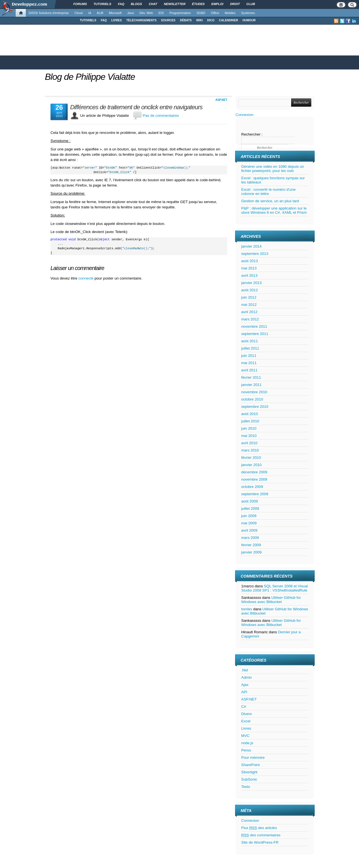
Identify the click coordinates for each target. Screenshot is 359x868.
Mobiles (230, 13)
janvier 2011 (251, 385)
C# (244, 707)
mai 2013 (249, 268)
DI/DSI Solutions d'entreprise (49, 13)
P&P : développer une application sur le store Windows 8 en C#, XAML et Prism (274, 210)
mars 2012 (250, 319)
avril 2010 (249, 443)
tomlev (247, 609)
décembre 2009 (254, 472)
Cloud (78, 13)
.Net (245, 670)
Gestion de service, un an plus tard (270, 201)
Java (131, 13)
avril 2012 (249, 312)
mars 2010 (250, 450)
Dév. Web (146, 13)
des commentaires (261, 835)
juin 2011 (249, 356)
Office (215, 13)
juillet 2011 (250, 348)
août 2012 (249, 290)
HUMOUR (249, 20)
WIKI (199, 20)
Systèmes (248, 13)
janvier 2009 (251, 552)
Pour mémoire (253, 758)
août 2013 (249, 261)
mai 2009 (249, 523)
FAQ (104, 20)
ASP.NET (221, 100)
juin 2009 (249, 516)
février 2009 (251, 545)
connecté (86, 278)
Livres (246, 728)
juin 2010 (249, 428)
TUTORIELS (88, 20)
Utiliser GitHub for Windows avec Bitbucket (271, 600)
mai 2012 (249, 305)
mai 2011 (249, 363)
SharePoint (250, 765)
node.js (247, 743)
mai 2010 (249, 436)
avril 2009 (249, 530)
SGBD (201, 13)
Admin (247, 677)
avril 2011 (249, 370)
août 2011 (249, 341)
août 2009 (249, 501)
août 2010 (249, 414)
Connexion (245, 115)
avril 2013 (249, 275)
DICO (211, 20)
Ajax (245, 685)
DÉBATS (186, 20)
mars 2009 (250, 538)
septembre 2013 (255, 254)
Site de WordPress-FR (260, 842)
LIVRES (117, 20)
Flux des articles (259, 828)
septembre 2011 (255, 334)
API (244, 692)
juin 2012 (249, 297)
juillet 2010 (250, 421)
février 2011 (251, 377)
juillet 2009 (250, 509)
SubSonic (249, 779)
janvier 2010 (251, 465)
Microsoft (115, 13)
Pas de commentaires (161, 116)
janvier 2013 (251, 283)
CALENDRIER (229, 20)
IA (90, 13)
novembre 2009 (254, 479)
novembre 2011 (254, 326)
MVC (245, 736)
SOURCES (168, 20)
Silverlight (249, 772)
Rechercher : (252, 134)
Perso (246, 750)
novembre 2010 (254, 392)
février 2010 (251, 458)
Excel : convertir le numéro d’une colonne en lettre (268, 192)
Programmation (180, 13)
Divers (247, 714)
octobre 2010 (252, 399)
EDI (161, 13)
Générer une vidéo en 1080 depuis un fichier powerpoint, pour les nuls (273, 169)
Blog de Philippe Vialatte (90, 77)
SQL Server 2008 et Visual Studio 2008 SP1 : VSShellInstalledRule (275, 588)
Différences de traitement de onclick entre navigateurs (136, 107)
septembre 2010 (255, 407)
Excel (246, 721)
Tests (246, 787)
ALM (100, 13)
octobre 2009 (252, 487)
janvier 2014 (251, 246)
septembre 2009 (255, 494)
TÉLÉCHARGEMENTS (141, 20)
